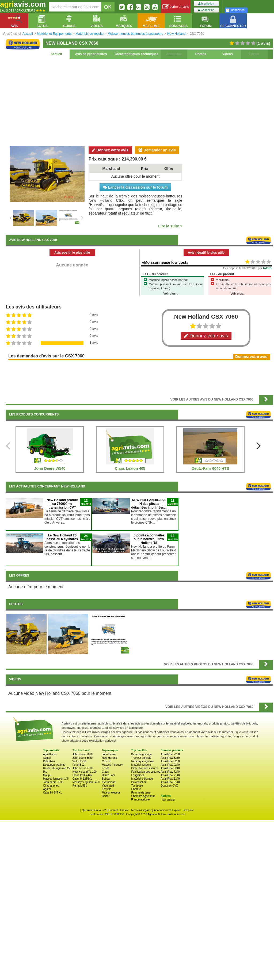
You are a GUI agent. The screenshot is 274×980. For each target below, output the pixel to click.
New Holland (110, 758)
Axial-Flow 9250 (170, 761)
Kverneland (109, 782)
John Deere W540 (50, 468)
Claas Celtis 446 (82, 775)
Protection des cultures (145, 768)
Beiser (106, 796)
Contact (113, 810)
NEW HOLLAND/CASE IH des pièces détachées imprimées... (149, 504)
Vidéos (227, 54)
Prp (45, 772)
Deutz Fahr (109, 775)
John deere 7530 (53, 782)
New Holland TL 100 (85, 772)
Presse (125, 810)
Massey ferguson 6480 (86, 782)
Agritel (47, 758)
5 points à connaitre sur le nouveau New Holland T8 (149, 539)
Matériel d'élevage (142, 779)
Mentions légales (141, 810)
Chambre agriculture (143, 796)
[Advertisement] (139, 102)
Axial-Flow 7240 (170, 772)
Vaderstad (108, 786)
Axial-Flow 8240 (170, 768)
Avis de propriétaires (91, 54)
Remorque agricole (142, 761)
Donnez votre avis (110, 150)
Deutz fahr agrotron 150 (57, 768)
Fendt (105, 768)
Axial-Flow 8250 (170, 758)
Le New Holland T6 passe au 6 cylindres (62, 537)
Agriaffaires (50, 754)
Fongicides (138, 775)
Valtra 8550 (79, 761)
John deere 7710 (83, 768)
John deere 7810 (83, 754)
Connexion (206, 10)
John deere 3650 (83, 758)
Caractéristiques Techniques (136, 54)
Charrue (136, 789)
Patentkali (49, 761)
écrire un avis (176, 7)
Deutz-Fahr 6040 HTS (210, 468)
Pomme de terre (141, 793)
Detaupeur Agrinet (54, 765)
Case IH (107, 761)
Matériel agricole (141, 765)
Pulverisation (139, 782)
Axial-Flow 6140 (170, 779)
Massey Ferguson (113, 765)
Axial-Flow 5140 (170, 782)
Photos (201, 54)
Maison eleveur (111, 793)
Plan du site (168, 800)
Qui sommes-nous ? (94, 810)
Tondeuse (137, 786)
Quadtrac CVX (169, 786)
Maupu (47, 775)
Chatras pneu (51, 786)
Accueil (56, 54)
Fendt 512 (79, 765)
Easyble (107, 789)
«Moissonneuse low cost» (165, 262)
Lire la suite (170, 226)
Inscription (206, 4)
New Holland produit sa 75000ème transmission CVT (62, 504)
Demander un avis (157, 150)
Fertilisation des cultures (146, 772)
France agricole (140, 800)
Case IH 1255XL (82, 779)
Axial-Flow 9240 (170, 765)
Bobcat (106, 779)
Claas (105, 772)
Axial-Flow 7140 (170, 775)
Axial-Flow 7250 (170, 754)
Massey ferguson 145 (56, 779)
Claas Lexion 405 (130, 468)
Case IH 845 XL (53, 793)
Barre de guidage (141, 754)
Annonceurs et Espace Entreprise (174, 810)
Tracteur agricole (141, 758)
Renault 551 (80, 786)
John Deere (109, 754)
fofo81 (267, 268)
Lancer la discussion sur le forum (135, 187)
